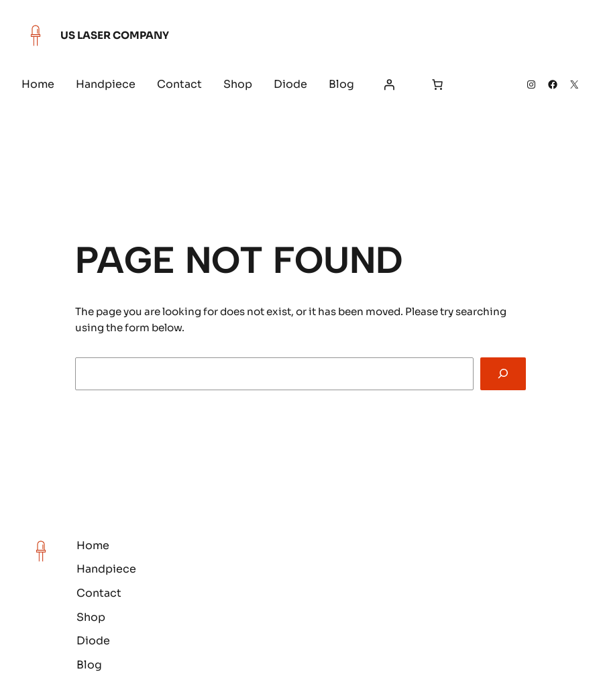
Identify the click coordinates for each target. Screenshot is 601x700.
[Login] (389, 84)
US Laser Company (115, 35)
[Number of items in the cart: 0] (437, 84)
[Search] (503, 373)
